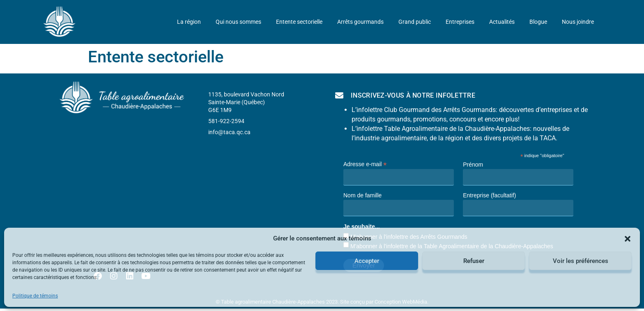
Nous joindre (578, 22)
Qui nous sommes (238, 22)
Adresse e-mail (365, 164)
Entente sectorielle (299, 22)
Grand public (415, 22)
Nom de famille (362, 195)
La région (189, 22)
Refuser (474, 261)
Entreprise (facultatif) (489, 195)
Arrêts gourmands (360, 22)
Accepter (367, 261)
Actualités (502, 22)
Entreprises (460, 22)
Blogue (538, 22)
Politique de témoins (35, 296)
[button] (628, 239)
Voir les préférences (581, 261)
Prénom (473, 165)
